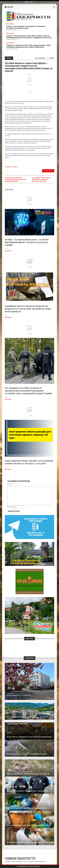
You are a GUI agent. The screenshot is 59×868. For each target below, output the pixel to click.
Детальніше (9, 251)
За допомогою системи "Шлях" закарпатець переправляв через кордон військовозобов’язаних (15, 180)
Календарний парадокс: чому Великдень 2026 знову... (29, 825)
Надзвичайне (10, 770)
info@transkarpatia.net (40, 862)
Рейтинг (51, 58)
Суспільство (10, 693)
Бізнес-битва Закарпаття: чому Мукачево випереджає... (30, 737)
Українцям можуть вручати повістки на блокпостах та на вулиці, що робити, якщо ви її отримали (28, 309)
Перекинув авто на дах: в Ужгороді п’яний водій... (27, 754)
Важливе (8, 804)
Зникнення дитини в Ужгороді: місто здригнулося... (28, 791)
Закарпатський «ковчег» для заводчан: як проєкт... (28, 717)
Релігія (8, 821)
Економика (9, 733)
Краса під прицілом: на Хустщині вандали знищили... (29, 774)
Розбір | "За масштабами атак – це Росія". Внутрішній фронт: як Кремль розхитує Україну (27, 242)
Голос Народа (9, 713)
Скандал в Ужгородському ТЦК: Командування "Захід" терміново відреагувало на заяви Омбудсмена (29, 46)
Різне (8, 838)
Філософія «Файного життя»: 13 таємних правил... (28, 842)
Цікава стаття (48, 171)
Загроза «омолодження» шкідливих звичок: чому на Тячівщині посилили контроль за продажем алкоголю (29, 37)
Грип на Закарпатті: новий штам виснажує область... (29, 808)
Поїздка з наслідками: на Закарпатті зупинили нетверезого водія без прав (26, 27)
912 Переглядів (40, 58)
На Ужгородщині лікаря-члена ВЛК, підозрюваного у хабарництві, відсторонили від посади (41, 180)
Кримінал (15, 167)
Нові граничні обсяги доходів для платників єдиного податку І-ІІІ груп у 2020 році (29, 462)
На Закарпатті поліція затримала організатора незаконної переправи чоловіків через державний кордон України (28, 391)
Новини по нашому (11, 787)
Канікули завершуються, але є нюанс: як (18, 695)
